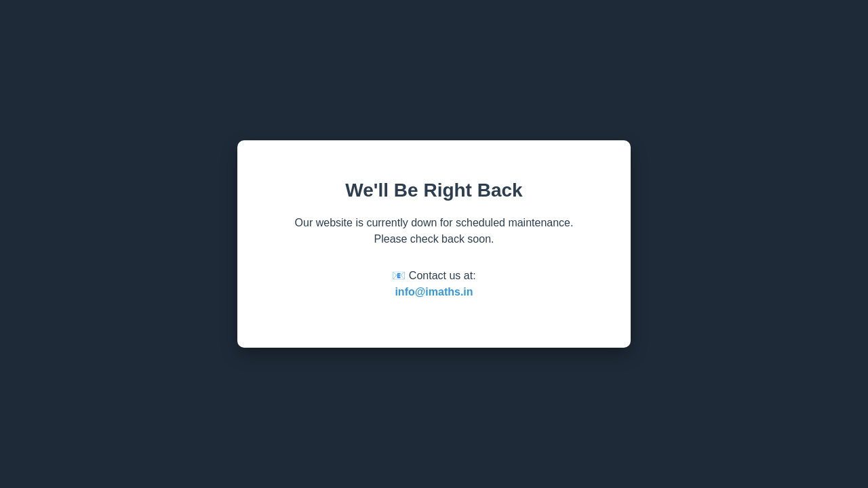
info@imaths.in (434, 292)
